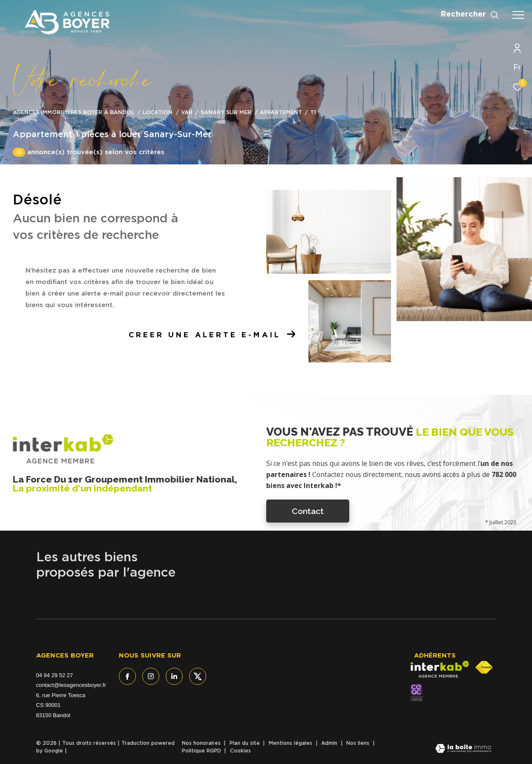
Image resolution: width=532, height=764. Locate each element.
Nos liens (359, 743)
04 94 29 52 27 (55, 675)
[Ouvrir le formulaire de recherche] (470, 15)
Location (158, 113)
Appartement (281, 113)
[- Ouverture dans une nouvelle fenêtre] (416, 692)
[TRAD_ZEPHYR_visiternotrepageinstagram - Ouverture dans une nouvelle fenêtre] (151, 676)
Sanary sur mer (226, 113)
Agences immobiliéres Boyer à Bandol (74, 113)
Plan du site (246, 743)
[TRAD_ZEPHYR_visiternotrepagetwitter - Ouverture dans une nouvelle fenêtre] (198, 676)
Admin (330, 743)
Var (187, 113)
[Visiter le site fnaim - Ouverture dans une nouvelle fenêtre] (484, 667)
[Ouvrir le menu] (518, 15)
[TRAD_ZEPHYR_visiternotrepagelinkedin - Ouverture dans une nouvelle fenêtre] (174, 676)
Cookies (240, 751)
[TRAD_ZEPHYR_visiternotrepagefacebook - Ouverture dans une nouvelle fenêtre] (127, 676)
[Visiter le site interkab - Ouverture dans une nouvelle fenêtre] (440, 669)
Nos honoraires (202, 743)
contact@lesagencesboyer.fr (71, 685)
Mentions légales (291, 743)
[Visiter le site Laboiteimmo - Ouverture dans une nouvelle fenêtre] (463, 749)
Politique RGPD (201, 751)
